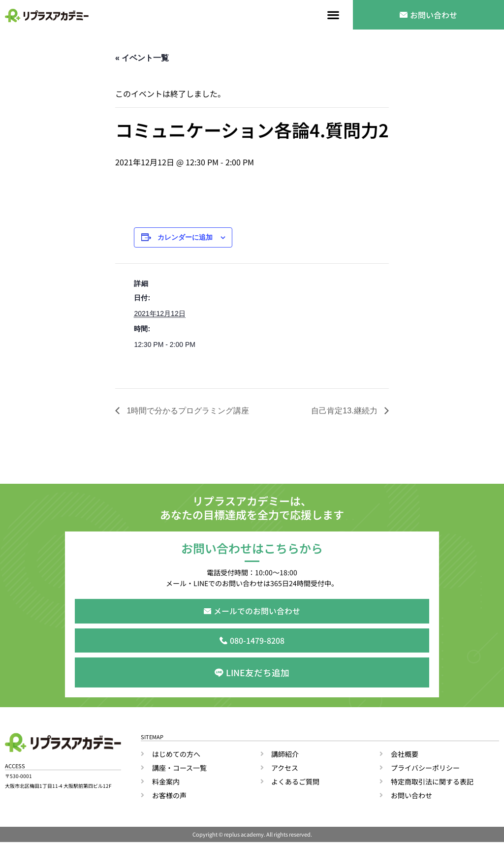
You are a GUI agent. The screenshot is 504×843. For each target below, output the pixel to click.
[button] (333, 15)
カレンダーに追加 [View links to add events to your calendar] (185, 237)
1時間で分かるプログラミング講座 (187, 411)
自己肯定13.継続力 (345, 411)
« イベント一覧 (142, 58)
